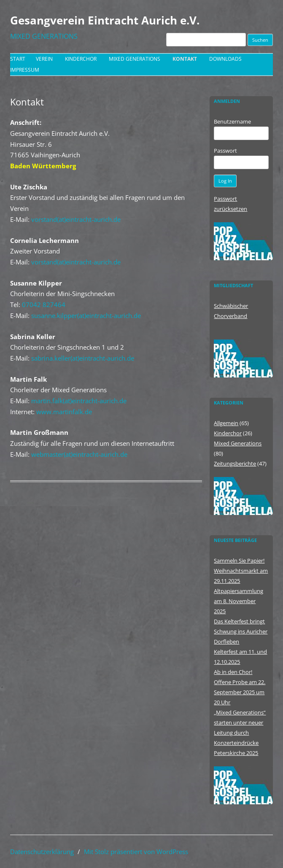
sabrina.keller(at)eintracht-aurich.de (83, 358)
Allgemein (226, 423)
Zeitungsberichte (235, 464)
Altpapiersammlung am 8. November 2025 (239, 601)
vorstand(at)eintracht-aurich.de (76, 219)
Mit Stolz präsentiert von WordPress (136, 852)
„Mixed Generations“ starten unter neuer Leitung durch (240, 722)
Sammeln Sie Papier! (239, 561)
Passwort (225, 151)
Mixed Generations (135, 59)
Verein (44, 59)
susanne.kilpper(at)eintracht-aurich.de (86, 315)
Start (18, 59)
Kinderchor (81, 59)
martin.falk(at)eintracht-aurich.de (79, 401)
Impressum (25, 70)
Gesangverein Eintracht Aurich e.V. (105, 20)
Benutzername (232, 121)
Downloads (225, 59)
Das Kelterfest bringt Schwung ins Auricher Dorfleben (241, 631)
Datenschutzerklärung (42, 852)
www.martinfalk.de (64, 412)
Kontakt (185, 59)
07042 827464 (44, 305)
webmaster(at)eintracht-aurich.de (79, 454)
